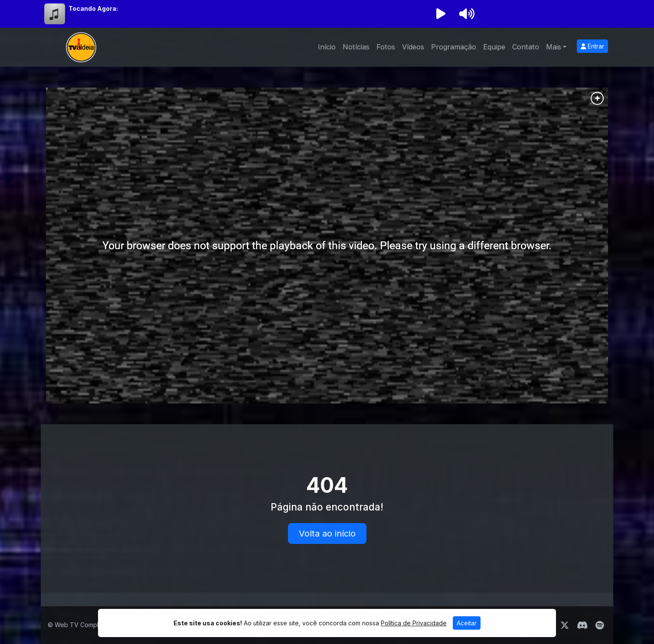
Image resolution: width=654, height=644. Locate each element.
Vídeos (413, 47)
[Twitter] (565, 625)
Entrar (592, 46)
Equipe (494, 47)
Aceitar (467, 623)
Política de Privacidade (414, 623)
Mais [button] (554, 47)
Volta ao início (327, 533)
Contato (526, 47)
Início (327, 47)
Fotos (386, 47)
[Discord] (582, 625)
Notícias (356, 47)
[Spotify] (600, 625)
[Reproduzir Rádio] (441, 14)
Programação (454, 47)
